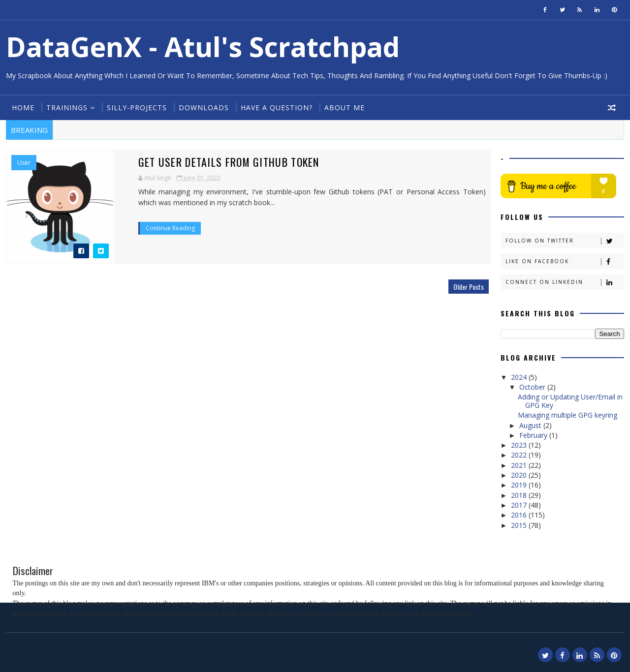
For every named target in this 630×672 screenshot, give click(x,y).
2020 (520, 475)
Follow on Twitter (565, 241)
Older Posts (466, 287)
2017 (520, 505)
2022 (520, 455)
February (534, 435)
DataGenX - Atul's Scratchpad (203, 46)
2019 (520, 485)
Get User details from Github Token (220, 162)
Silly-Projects (137, 107)
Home (23, 107)
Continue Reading (161, 228)
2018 (520, 495)
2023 (520, 445)
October (533, 387)
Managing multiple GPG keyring (567, 415)
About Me (345, 107)
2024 (520, 377)
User (24, 163)
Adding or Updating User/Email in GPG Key (570, 401)
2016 (520, 515)
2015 (520, 525)
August (531, 425)
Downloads (204, 107)
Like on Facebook (565, 261)
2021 (520, 465)
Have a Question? (277, 107)
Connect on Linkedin (565, 282)
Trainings (67, 107)
